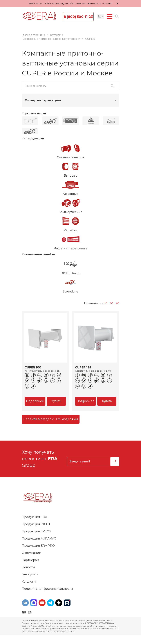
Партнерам (30, 560)
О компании (32, 553)
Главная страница (33, 35)
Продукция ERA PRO (38, 546)
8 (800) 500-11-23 (78, 17)
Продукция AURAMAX (39, 539)
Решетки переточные (70, 241)
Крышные (70, 187)
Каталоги (29, 582)
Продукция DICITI (36, 524)
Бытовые (70, 168)
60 (111, 303)
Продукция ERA (34, 517)
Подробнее (35, 401)
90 (117, 303)
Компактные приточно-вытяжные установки (51, 39)
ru (24, 612)
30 (106, 303)
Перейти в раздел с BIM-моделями (51, 419)
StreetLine (70, 284)
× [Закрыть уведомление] (117, 4)
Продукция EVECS (36, 531)
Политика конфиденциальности (47, 589)
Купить (56, 401)
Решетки (70, 223)
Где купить (30, 574)
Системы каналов (70, 150)
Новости (28, 567)
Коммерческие (70, 205)
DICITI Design (70, 266)
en (30, 612)
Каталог (55, 35)
